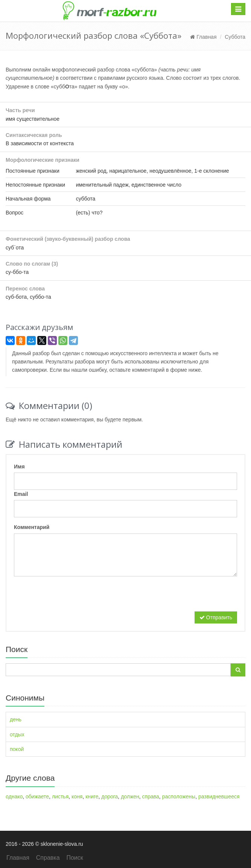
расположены (179, 797)
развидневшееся (219, 797)
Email (21, 494)
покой (17, 749)
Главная (203, 37)
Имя (19, 467)
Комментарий (32, 527)
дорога (110, 797)
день (16, 719)
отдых (17, 734)
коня (77, 797)
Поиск (75, 858)
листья (60, 797)
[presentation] (71, 597)
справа (151, 797)
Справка (48, 858)
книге (92, 797)
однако (14, 797)
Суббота (235, 37)
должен (130, 797)
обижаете (37, 797)
